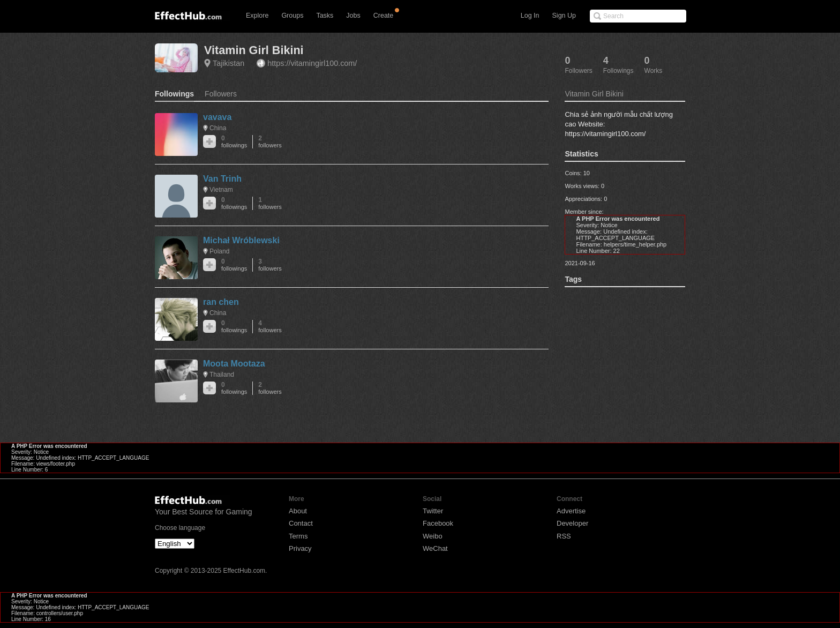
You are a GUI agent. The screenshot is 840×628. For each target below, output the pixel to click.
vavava (217, 117)
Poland (219, 251)
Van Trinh (222, 179)
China (218, 128)
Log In (530, 16)
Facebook (438, 523)
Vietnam (221, 190)
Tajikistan (228, 63)
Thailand (222, 375)
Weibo (433, 536)
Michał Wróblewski (241, 240)
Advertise (571, 511)
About (298, 511)
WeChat (435, 548)
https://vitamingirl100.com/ (312, 63)
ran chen (221, 302)
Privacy (300, 548)
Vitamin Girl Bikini (254, 50)
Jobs (353, 16)
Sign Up (564, 16)
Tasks (325, 16)
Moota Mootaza (234, 364)
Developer (572, 523)
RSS (564, 536)
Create (384, 16)
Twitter (433, 511)
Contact (301, 523)
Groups (292, 16)
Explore (257, 16)
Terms (298, 536)
